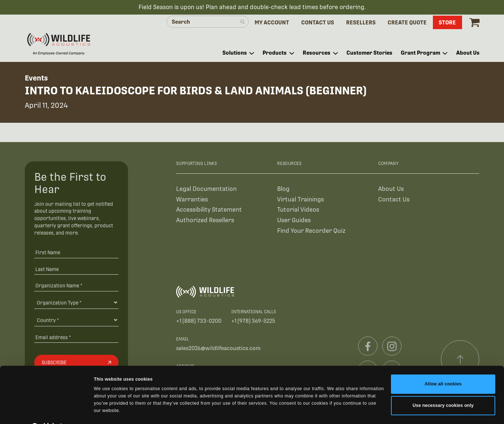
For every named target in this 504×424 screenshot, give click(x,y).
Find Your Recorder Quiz (311, 232)
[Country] (76, 321)
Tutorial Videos (298, 211)
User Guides (294, 221)
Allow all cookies (443, 368)
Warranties (192, 200)
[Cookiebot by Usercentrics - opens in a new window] (47, 411)
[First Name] (76, 253)
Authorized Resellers (205, 221)
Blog (283, 190)
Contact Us (394, 200)
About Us (391, 190)
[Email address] (76, 338)
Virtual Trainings (301, 200)
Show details (108, 411)
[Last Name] (76, 270)
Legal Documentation (206, 190)
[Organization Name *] (76, 286)
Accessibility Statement (209, 211)
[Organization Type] (76, 303)
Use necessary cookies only (443, 389)
